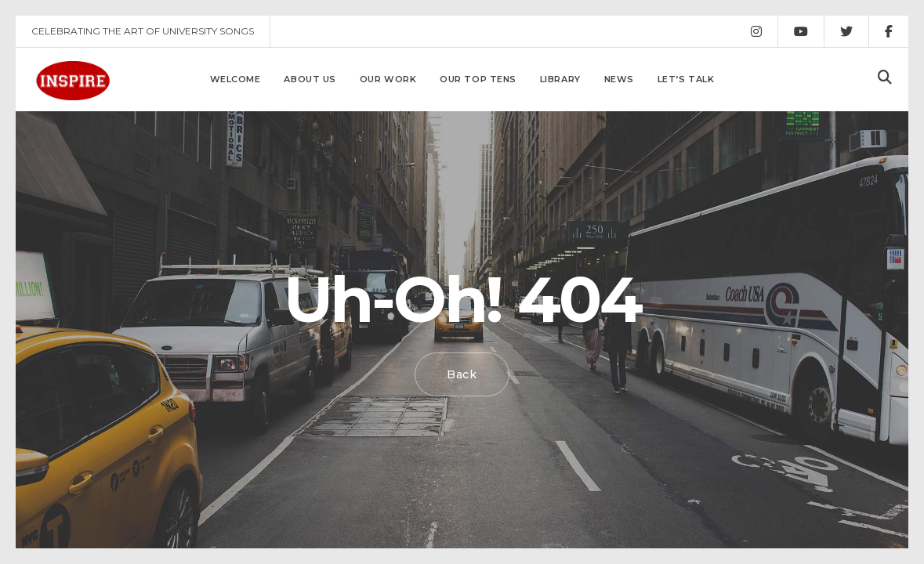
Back (462, 374)
